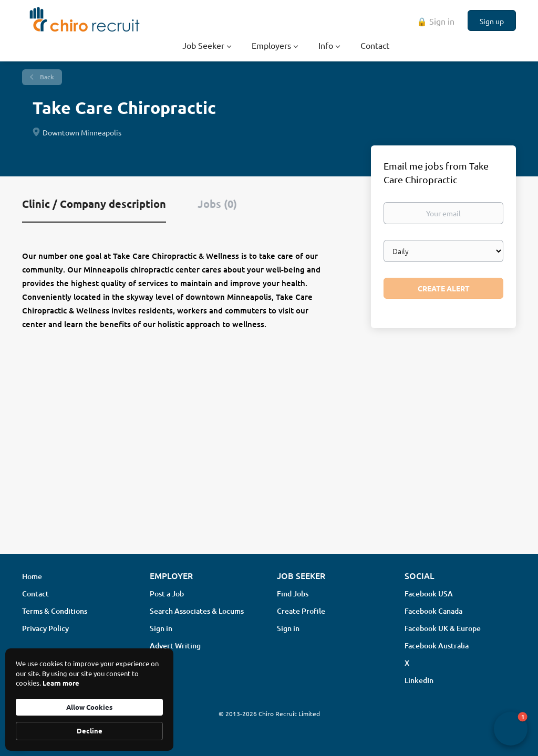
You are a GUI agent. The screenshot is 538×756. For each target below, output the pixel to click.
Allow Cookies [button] (89, 707)
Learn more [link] (61, 683)
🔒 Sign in (436, 21)
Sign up (492, 21)
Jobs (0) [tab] (217, 204)
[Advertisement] (269, 463)
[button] (511, 729)
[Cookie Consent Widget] (89, 700)
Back (46, 77)
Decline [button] (90, 731)
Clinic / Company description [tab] (94, 204)
